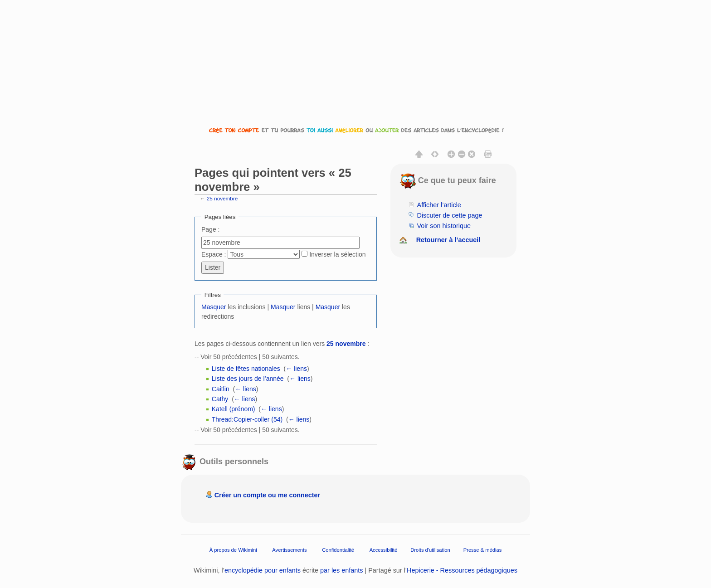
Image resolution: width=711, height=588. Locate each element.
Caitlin (221, 389)
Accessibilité (384, 549)
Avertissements (289, 549)
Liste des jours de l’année (248, 379)
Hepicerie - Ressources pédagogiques (462, 570)
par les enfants (341, 570)
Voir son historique (444, 226)
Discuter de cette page (450, 215)
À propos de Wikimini (233, 549)
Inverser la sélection (338, 254)
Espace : (214, 254)
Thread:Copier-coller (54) (247, 419)
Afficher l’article (439, 205)
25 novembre (222, 198)
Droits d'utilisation (430, 549)
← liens (296, 369)
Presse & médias (483, 549)
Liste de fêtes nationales (246, 369)
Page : (210, 229)
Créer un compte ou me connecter (268, 495)
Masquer (214, 307)
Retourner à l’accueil (448, 240)
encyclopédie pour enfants (263, 570)
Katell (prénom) (234, 409)
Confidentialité (338, 549)
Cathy (220, 399)
